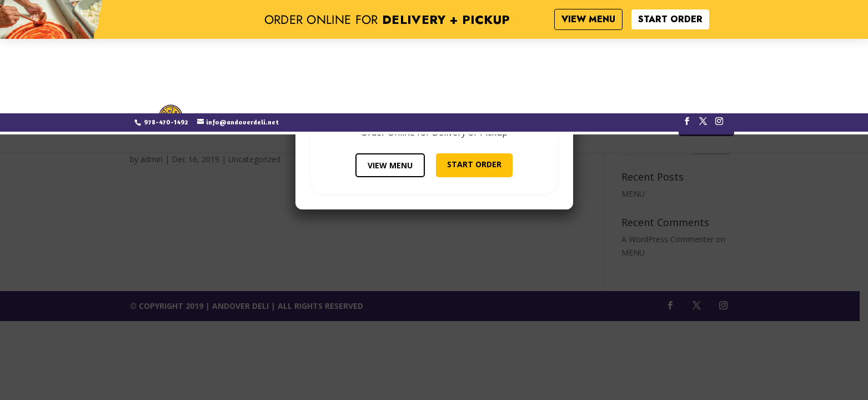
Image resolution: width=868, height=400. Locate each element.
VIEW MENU (390, 165)
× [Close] (561, 68)
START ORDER (474, 164)
